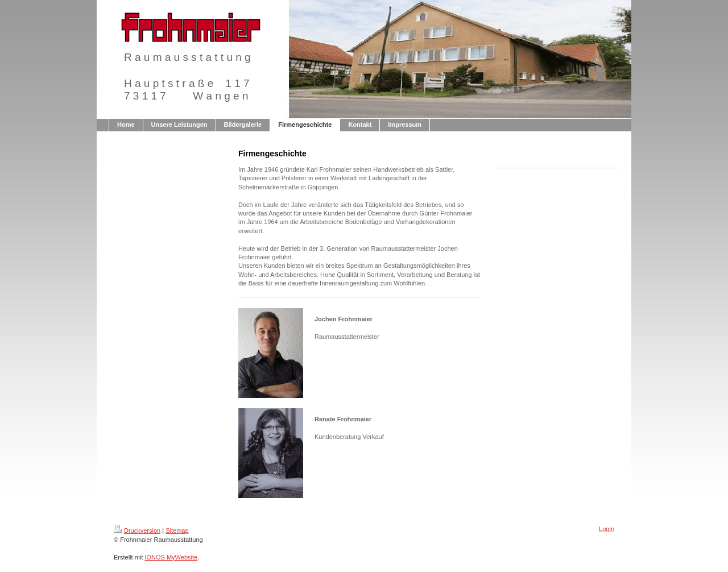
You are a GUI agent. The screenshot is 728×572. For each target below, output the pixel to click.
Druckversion (137, 530)
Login (607, 529)
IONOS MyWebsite (171, 557)
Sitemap (177, 530)
